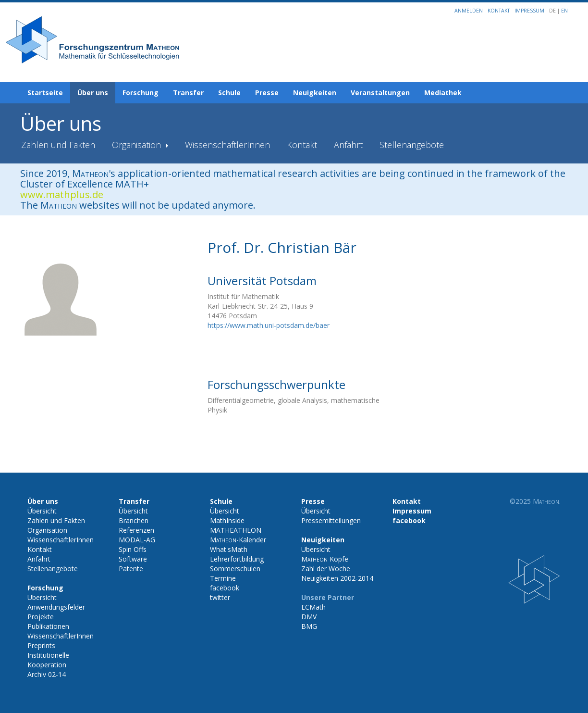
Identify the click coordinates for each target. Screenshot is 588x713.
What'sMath (229, 549)
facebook (225, 588)
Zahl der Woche (326, 569)
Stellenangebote (412, 145)
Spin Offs (133, 549)
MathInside (227, 520)
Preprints (41, 645)
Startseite (45, 93)
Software (133, 559)
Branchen (134, 520)
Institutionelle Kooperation (48, 660)
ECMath (313, 607)
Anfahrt (348, 145)
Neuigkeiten (315, 93)
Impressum (529, 11)
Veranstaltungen (380, 93)
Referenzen (136, 530)
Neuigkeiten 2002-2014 (337, 578)
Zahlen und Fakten (58, 145)
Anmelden (469, 11)
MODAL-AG (137, 540)
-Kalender (238, 540)
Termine (223, 578)
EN (564, 11)
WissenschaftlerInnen (227, 145)
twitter (220, 597)
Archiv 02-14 (47, 674)
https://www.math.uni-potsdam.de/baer (269, 325)
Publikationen (48, 626)
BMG (309, 626)
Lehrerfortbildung (237, 559)
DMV (309, 617)
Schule (229, 93)
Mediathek (443, 93)
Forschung (141, 93)
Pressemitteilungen (331, 520)
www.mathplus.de (62, 194)
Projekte (41, 617)
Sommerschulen (235, 569)
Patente (131, 569)
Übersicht (42, 511)
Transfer (188, 93)
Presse (267, 93)
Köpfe (325, 559)
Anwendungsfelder (56, 607)
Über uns (93, 93)
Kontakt (499, 11)
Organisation (138, 145)
